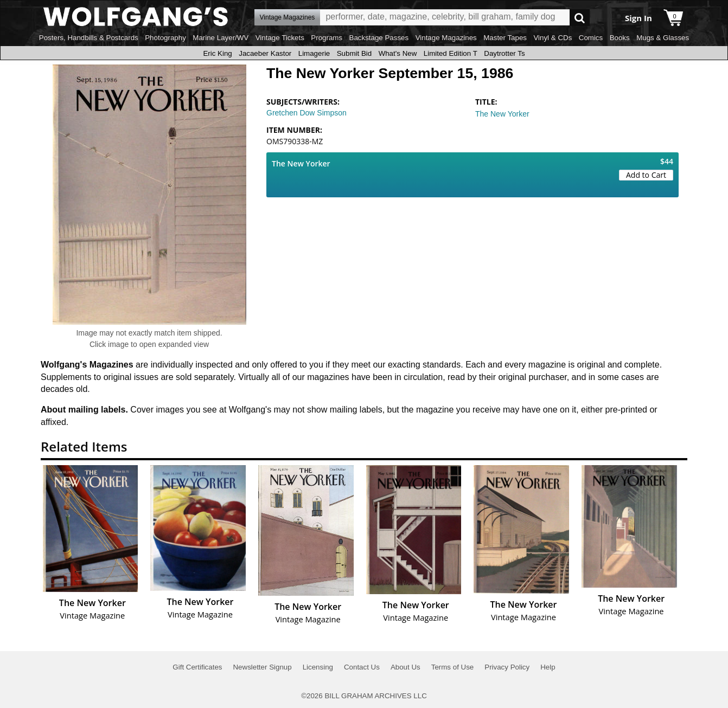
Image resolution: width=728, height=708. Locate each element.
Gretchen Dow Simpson (306, 113)
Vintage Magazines (446, 38)
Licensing (318, 667)
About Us (405, 667)
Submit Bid (354, 53)
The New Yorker (502, 114)
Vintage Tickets (280, 38)
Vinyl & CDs (553, 38)
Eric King (217, 53)
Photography (165, 38)
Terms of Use (453, 667)
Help (548, 667)
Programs (327, 38)
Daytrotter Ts (504, 53)
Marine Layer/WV (221, 38)
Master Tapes (505, 38)
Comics (591, 38)
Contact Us (362, 667)
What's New (398, 53)
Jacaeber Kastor (265, 53)
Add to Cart (646, 175)
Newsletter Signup (262, 667)
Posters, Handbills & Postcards (89, 38)
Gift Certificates (197, 667)
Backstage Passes (379, 38)
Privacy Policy (507, 667)
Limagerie (314, 53)
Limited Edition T (451, 53)
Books (620, 38)
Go (580, 18)
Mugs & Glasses (663, 38)
